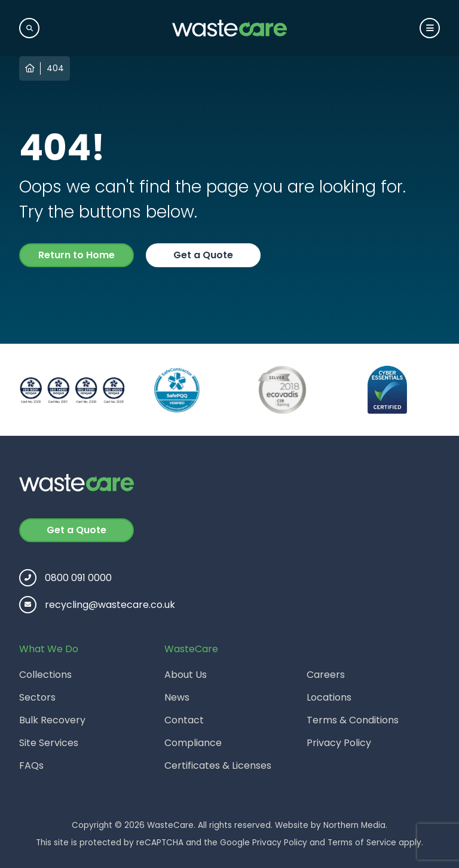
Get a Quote (203, 255)
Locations (329, 697)
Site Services (49, 743)
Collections (45, 675)
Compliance (193, 743)
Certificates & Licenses (218, 765)
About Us (186, 675)
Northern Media (354, 825)
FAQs (31, 765)
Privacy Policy (339, 743)
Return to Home (76, 255)
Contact (184, 720)
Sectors (37, 697)
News (177, 697)
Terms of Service (362, 843)
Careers (326, 675)
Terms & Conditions (353, 720)
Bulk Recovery (52, 720)
